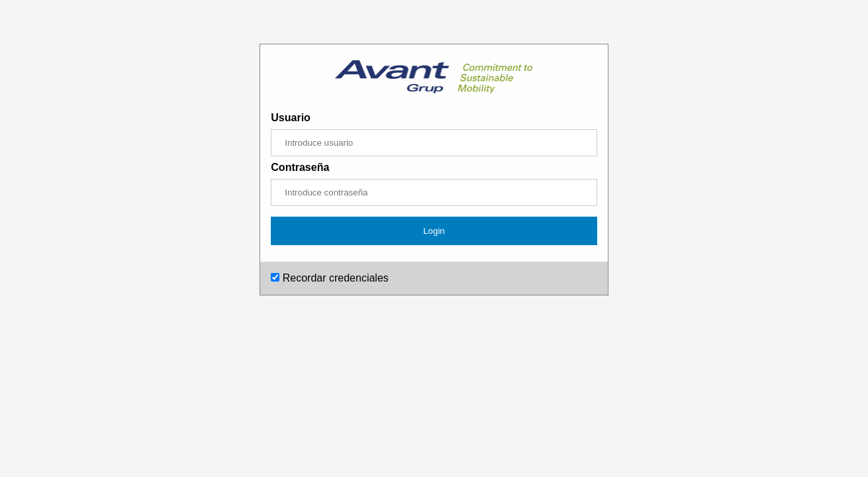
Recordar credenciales (330, 278)
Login (434, 231)
